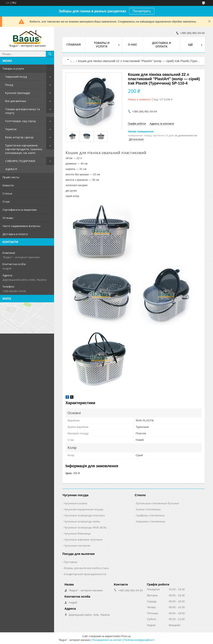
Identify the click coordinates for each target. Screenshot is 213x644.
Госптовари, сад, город (20, 121)
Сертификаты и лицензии (20, 210)
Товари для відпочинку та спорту (22, 111)
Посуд (9, 85)
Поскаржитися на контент (107, 640)
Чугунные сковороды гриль (82, 521)
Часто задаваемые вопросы (21, 226)
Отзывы (8, 218)
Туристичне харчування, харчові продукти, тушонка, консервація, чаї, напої (24, 149)
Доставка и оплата (15, 234)
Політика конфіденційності (139, 640)
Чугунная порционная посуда (84, 509)
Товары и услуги (13, 69)
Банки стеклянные (149, 509)
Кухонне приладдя (18, 93)
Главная (74, 45)
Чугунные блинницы (77, 533)
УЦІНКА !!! (11, 169)
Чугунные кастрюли (77, 546)
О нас (6, 202)
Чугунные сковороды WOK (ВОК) (85, 527)
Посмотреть (142, 11)
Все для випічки (16, 101)
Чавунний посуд (16, 77)
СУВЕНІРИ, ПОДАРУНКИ (20, 161)
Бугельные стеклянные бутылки (158, 503)
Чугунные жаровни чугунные (83, 539)
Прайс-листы (11, 177)
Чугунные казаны (76, 503)
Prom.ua (126, 636)
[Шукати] (50, 54)
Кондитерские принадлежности (85, 574)
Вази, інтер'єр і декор (19, 137)
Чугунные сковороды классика (84, 515)
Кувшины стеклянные (151, 521)
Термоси (11, 129)
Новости (8, 185)
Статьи (7, 193)
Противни (71, 562)
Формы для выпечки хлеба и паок (86, 568)
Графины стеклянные (150, 515)
